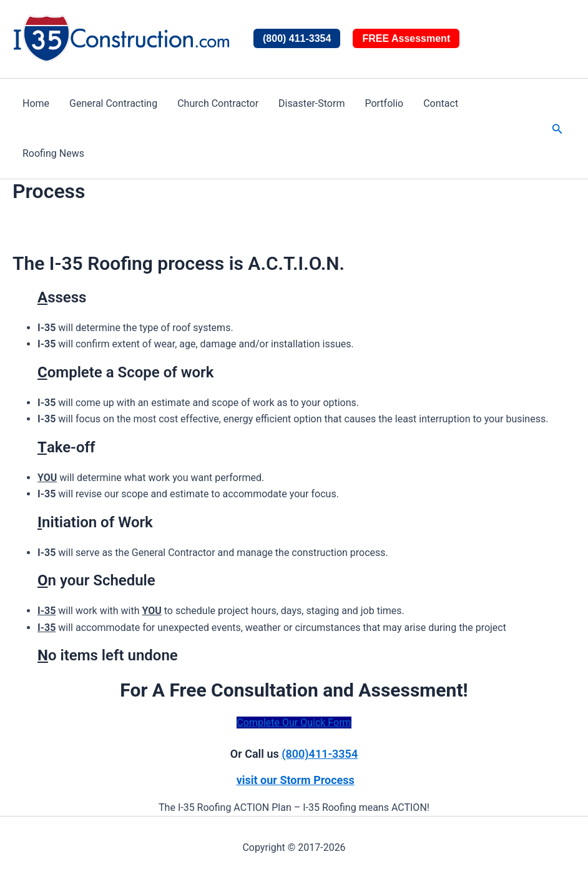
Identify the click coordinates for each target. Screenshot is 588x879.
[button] (557, 129)
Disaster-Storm (311, 103)
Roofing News (53, 153)
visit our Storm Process (296, 780)
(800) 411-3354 (297, 38)
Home (36, 103)
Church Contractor (218, 103)
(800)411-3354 (320, 754)
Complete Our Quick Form (294, 723)
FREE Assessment (406, 38)
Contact (441, 103)
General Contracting (113, 103)
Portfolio (384, 103)
